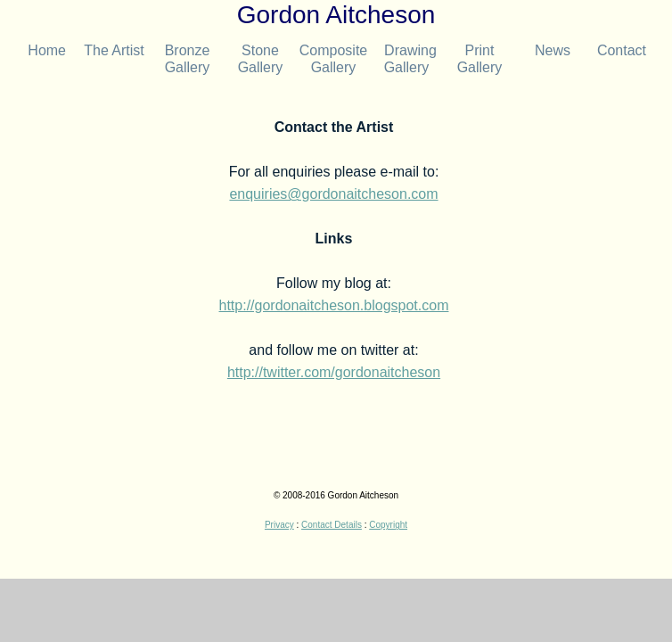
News (553, 50)
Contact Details (332, 525)
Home (41, 50)
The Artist (114, 50)
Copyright (388, 525)
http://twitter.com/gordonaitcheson (334, 372)
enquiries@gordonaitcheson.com (333, 194)
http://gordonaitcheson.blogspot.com (334, 305)
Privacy (279, 525)
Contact (618, 50)
